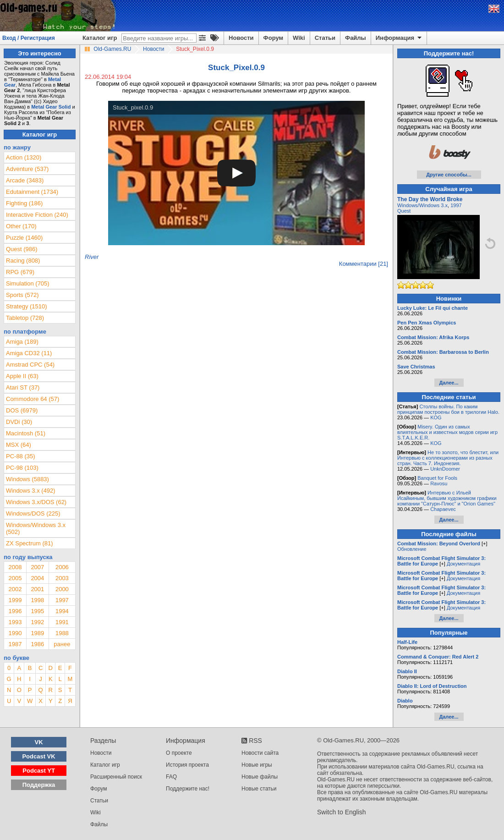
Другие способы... (449, 175)
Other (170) (21, 226)
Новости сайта (260, 753)
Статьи (325, 38)
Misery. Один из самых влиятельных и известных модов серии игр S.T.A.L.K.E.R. (447, 432)
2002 (15, 589)
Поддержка (39, 785)
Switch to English (342, 812)
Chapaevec (443, 509)
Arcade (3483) (25, 180)
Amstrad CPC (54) (30, 365)
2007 (37, 567)
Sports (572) (22, 295)
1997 (62, 600)
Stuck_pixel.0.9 (133, 107)
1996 (15, 611)
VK (39, 742)
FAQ (171, 777)
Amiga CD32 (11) (29, 353)
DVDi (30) (19, 422)
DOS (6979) (22, 410)
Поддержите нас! (188, 789)
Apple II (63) (22, 376)
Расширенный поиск (116, 777)
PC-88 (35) (21, 456)
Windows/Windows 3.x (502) (36, 528)
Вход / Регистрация (29, 38)
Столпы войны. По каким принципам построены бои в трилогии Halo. (448, 409)
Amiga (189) (22, 342)
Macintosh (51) (26, 433)
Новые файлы (260, 777)
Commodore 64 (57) (33, 399)
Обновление (412, 549)
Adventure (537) (27, 169)
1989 (37, 633)
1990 (15, 633)
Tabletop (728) (25, 318)
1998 (37, 600)
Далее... (449, 383)
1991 (62, 622)
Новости (241, 38)
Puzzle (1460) (24, 238)
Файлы (356, 38)
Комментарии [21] (364, 264)
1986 (37, 644)
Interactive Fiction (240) (37, 215)
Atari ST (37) (23, 387)
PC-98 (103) (22, 468)
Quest (404, 211)
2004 (37, 578)
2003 (62, 578)
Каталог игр (100, 38)
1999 (15, 600)
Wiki (299, 38)
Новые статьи (259, 789)
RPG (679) (20, 272)
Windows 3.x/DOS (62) (36, 502)
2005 (15, 578)
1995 (37, 611)
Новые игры (257, 765)
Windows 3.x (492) (31, 491)
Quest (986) (22, 249)
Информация (399, 38)
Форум (273, 38)
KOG (436, 417)
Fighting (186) (24, 203)
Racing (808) (23, 261)
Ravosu (439, 483)
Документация (463, 564)
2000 (62, 589)
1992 (37, 622)
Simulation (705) (28, 283)
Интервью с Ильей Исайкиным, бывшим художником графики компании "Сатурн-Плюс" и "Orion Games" (447, 498)
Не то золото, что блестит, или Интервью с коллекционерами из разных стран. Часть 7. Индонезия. (448, 458)
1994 (62, 611)
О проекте (179, 753)
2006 (62, 567)
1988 (62, 633)
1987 (15, 644)
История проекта (187, 765)
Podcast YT (39, 771)
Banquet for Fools (437, 478)
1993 (15, 622)
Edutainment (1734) (32, 192)
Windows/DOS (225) (33, 513)
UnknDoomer (445, 469)
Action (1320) (24, 157)
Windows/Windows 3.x (422, 205)
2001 (37, 589)
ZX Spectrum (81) (30, 543)
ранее (62, 644)
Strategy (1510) (27, 306)
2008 (15, 567)
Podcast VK (38, 756)
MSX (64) (19, 445)
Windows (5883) (27, 479)
